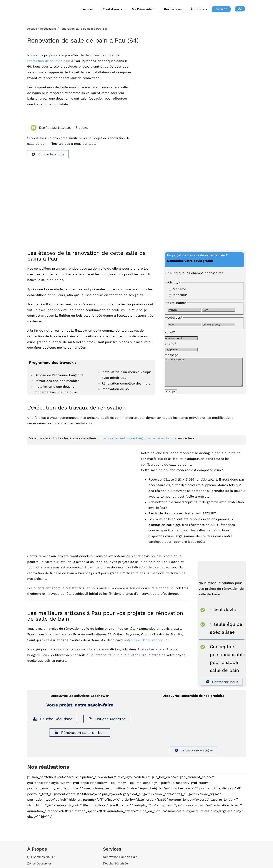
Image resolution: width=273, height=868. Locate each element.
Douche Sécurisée (52, 723)
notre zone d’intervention (144, 644)
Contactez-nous (48, 154)
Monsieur (180, 295)
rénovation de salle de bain (49, 61)
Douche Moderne (107, 723)
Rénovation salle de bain (80, 737)
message (171, 355)
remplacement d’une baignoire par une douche (139, 443)
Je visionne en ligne (193, 755)
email (170, 332)
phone (170, 344)
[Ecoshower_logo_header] (47, 4)
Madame (179, 289)
